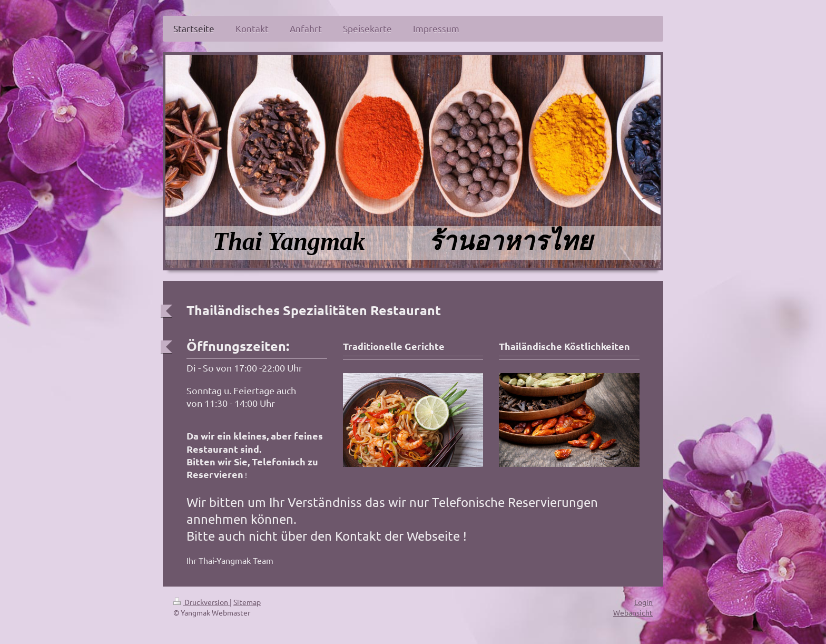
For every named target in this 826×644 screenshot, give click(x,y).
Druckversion (201, 602)
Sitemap (247, 602)
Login (643, 602)
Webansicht (633, 612)
